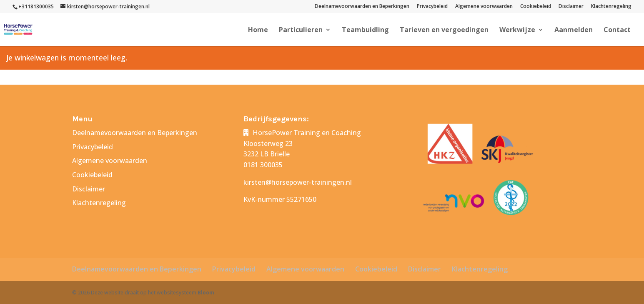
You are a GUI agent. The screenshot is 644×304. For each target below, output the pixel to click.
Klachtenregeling (611, 7)
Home (258, 30)
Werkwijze (517, 30)
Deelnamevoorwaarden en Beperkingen (362, 7)
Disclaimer (571, 7)
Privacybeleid (432, 7)
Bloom (206, 293)
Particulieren (301, 30)
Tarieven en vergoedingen (444, 30)
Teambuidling (365, 30)
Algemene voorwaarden (484, 7)
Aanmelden (574, 30)
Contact (617, 30)
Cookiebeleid (536, 7)
